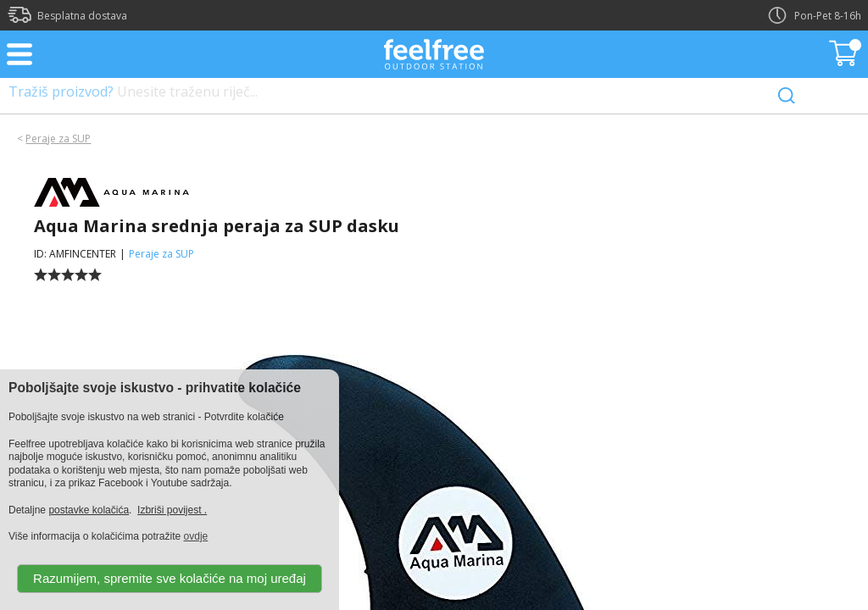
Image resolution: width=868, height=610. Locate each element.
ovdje (196, 536)
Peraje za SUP (58, 139)
